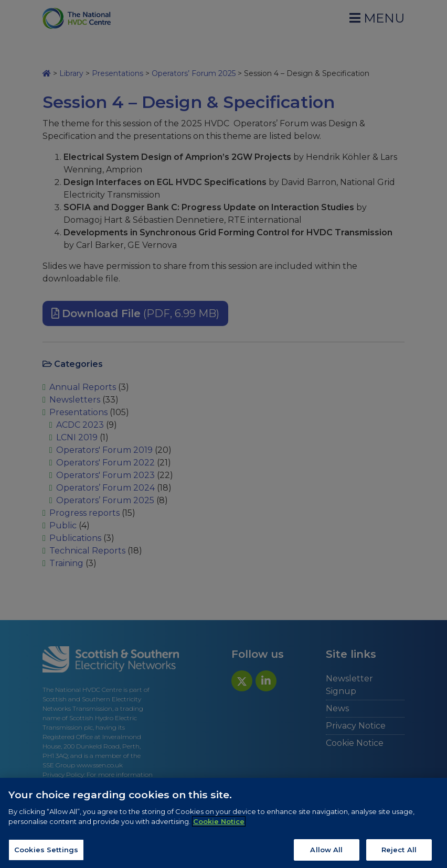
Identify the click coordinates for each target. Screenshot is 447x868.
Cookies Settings (46, 854)
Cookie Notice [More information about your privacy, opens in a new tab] (219, 826)
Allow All (326, 854)
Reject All (399, 854)
